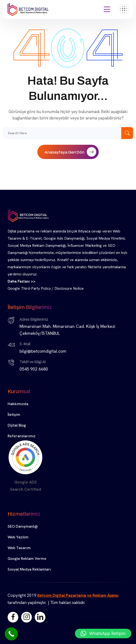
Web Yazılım (18, 537)
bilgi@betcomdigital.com (43, 351)
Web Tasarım (19, 548)
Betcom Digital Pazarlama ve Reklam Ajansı (78, 595)
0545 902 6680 (34, 369)
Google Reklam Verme (27, 559)
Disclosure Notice (69, 288)
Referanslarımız (22, 436)
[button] (103, 634)
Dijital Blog (17, 425)
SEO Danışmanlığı (23, 526)
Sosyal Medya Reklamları (29, 569)
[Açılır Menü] (107, 9)
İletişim (14, 415)
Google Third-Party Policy (29, 288)
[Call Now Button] (11, 634)
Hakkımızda (18, 404)
